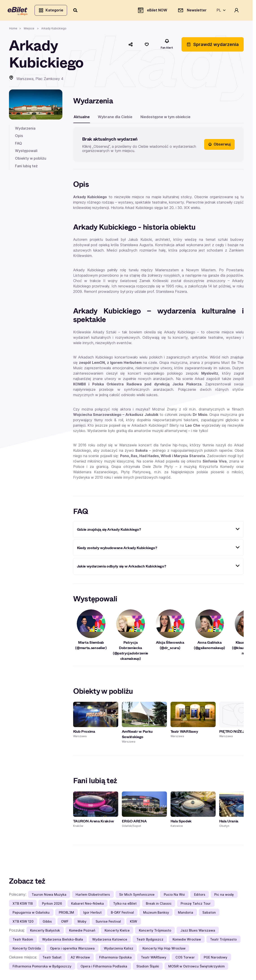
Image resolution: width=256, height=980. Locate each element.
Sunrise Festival (108, 922)
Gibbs (47, 922)
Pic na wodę (224, 896)
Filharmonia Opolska (115, 958)
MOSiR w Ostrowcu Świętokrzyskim (196, 967)
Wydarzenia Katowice (110, 940)
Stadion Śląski (148, 967)
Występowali (26, 152)
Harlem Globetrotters (93, 896)
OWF (65, 922)
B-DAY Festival (122, 914)
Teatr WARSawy (154, 958)
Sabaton (209, 914)
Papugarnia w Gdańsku (31, 914)
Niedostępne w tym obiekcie (165, 118)
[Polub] (147, 46)
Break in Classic (159, 905)
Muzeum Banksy (156, 914)
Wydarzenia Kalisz (119, 949)
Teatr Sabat (52, 958)
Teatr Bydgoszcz (150, 940)
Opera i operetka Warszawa (72, 949)
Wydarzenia (25, 129)
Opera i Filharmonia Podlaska (104, 967)
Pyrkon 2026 (52, 905)
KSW (133, 922)
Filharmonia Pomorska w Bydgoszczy (42, 967)
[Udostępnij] (131, 46)
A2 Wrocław (80, 958)
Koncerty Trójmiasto (155, 931)
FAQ (19, 144)
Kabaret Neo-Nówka (88, 905)
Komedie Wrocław (187, 940)
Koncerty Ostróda (27, 949)
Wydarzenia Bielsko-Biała (63, 940)
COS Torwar (185, 958)
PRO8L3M (66, 914)
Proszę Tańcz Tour (196, 905)
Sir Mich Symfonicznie (137, 896)
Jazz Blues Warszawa (198, 931)
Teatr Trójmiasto (223, 940)
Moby (82, 922)
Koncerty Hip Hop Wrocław (164, 949)
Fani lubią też (26, 167)
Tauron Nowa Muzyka (49, 896)
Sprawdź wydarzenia (213, 46)
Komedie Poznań (82, 931)
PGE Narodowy (216, 958)
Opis (19, 137)
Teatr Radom (23, 940)
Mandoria (186, 914)
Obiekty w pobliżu (31, 160)
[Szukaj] (77, 11)
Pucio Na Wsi (174, 896)
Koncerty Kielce (117, 931)
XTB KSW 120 (23, 922)
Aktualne (82, 118)
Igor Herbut (92, 914)
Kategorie (52, 11)
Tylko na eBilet (125, 905)
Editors (200, 896)
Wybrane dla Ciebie (115, 118)
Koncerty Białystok (45, 931)
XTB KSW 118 (23, 905)
